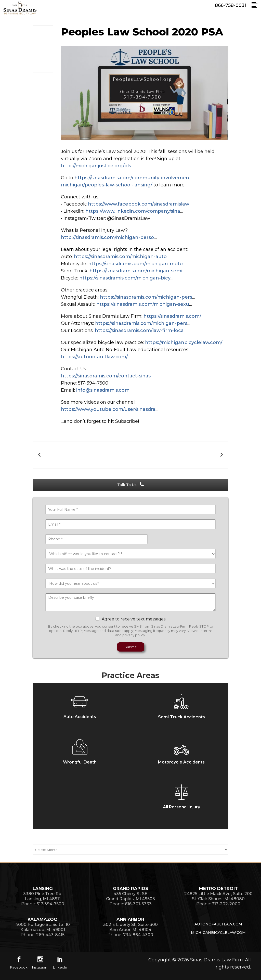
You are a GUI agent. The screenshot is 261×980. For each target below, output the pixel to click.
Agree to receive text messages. (134, 619)
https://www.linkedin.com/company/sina (133, 211)
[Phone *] (96, 539)
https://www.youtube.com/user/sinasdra (108, 409)
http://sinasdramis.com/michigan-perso (107, 237)
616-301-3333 (138, 904)
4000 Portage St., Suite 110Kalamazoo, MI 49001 (43, 927)
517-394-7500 (50, 904)
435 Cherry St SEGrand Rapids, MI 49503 (130, 896)
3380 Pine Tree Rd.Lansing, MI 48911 (43, 896)
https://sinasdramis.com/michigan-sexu (143, 304)
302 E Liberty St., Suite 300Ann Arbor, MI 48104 (130, 927)
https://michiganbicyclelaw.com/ (184, 342)
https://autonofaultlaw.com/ (94, 357)
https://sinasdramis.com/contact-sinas (106, 376)
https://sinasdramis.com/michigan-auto (120, 257)
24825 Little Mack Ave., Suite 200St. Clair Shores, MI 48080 (218, 896)
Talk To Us (130, 485)
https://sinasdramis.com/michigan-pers (146, 297)
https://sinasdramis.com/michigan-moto (135, 264)
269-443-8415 (50, 935)
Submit (131, 647)
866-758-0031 (231, 5)
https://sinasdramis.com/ (172, 316)
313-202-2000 (226, 904)
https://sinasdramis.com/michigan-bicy (125, 278)
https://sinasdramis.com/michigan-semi (136, 271)
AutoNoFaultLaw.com (218, 924)
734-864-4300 (138, 935)
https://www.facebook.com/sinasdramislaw (139, 204)
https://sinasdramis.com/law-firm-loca (139, 330)
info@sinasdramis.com (103, 390)
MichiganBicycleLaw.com (218, 933)
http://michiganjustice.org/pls (96, 166)
